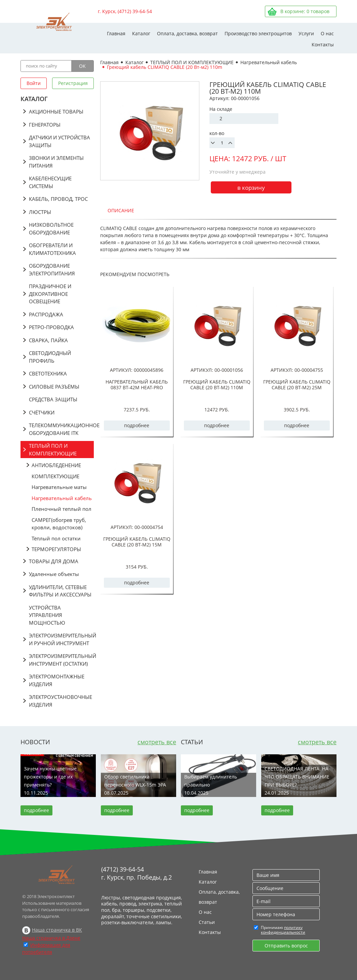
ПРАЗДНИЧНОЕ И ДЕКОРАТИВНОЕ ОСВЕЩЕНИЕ (50, 294)
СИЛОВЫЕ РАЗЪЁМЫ (54, 387)
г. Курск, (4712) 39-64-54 (125, 11)
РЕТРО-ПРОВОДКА (51, 327)
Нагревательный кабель (62, 498)
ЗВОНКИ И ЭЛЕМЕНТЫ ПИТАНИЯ (56, 162)
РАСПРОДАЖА (46, 314)
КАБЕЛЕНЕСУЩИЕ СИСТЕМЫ (50, 182)
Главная (116, 33)
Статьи (207, 922)
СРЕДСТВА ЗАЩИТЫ (53, 399)
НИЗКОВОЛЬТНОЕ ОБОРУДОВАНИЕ (51, 229)
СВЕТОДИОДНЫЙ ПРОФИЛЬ (50, 357)
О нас (327, 33)
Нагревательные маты (59, 487)
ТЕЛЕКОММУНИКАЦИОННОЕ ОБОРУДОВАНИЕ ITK (61, 429)
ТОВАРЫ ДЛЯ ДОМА (54, 561)
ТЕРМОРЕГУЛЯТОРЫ (56, 549)
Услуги (306, 33)
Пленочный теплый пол (62, 509)
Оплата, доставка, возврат (187, 33)
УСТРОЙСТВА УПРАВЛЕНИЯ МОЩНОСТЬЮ (47, 615)
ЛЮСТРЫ (40, 212)
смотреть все (157, 742)
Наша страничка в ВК (57, 930)
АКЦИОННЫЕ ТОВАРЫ (56, 112)
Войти (34, 83)
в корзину (251, 188)
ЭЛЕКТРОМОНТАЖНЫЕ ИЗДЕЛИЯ (57, 680)
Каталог (141, 33)
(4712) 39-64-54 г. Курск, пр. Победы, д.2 (136, 873)
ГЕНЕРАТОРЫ (45, 125)
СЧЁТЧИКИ (42, 412)
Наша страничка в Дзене (51, 938)
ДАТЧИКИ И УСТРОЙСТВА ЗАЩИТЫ (59, 141)
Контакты (323, 44)
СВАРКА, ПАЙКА (48, 340)
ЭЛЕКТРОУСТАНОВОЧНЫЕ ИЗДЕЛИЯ (61, 701)
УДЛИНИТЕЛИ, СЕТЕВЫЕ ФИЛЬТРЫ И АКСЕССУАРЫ (60, 591)
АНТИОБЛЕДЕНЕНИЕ (56, 465)
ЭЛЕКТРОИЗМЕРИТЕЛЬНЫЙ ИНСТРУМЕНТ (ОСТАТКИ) (61, 660)
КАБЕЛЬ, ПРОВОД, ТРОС (58, 199)
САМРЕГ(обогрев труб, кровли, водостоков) (59, 524)
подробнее (137, 425)
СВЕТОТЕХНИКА (48, 373)
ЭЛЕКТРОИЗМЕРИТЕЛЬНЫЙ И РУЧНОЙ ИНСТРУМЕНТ (61, 639)
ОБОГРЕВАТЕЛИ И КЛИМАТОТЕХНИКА (52, 249)
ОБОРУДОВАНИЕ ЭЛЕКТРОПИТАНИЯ (52, 270)
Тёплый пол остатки (56, 538)
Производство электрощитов (258, 33)
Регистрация (73, 83)
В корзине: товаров (305, 11)
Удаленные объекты (54, 574)
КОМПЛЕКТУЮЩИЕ (55, 476)
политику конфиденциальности (283, 930)
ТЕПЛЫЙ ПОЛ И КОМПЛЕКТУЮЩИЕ (53, 450)
